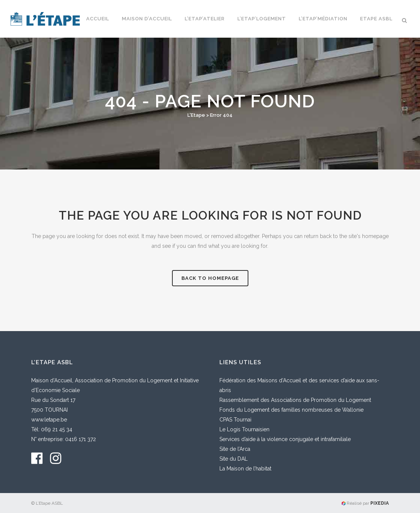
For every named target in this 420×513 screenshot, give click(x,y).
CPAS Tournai (235, 420)
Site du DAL (234, 459)
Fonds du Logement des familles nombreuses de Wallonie (291, 410)
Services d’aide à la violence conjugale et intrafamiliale (285, 439)
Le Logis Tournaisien (244, 429)
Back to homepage (210, 278)
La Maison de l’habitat (245, 469)
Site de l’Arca (235, 449)
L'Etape (196, 115)
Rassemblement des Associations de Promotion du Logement (295, 400)
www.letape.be (49, 420)
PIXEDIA (380, 503)
